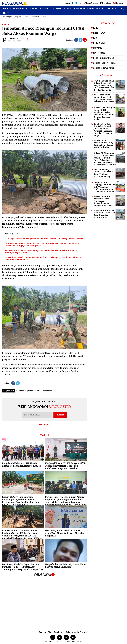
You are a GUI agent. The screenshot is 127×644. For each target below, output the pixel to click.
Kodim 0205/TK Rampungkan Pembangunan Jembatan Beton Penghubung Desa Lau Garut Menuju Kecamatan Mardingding (21, 501)
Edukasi (101, 8)
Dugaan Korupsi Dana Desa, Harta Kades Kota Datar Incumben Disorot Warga (104, 214)
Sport (44, 17)
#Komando (47, 391)
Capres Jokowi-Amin (103, 68)
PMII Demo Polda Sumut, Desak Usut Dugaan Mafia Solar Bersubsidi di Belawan (104, 98)
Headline (18, 8)
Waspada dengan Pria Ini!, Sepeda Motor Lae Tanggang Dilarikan (66, 566)
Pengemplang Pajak (102, 58)
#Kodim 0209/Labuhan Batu (28, 391)
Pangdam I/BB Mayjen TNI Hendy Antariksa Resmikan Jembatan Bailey (22, 465)
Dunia (68, 8)
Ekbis (90, 8)
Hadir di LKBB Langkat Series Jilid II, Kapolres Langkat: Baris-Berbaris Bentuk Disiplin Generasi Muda (104, 113)
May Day (96, 48)
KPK (94, 28)
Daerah (57, 8)
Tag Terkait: (8, 391)
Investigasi (8, 17)
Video (112, 8)
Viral (26, 17)
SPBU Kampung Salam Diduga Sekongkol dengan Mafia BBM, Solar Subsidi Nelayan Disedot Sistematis (104, 86)
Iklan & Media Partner (76, 632)
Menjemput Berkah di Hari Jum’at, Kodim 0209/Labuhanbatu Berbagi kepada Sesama (44, 239)
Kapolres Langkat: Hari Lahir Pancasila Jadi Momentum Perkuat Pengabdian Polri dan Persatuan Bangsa (103, 130)
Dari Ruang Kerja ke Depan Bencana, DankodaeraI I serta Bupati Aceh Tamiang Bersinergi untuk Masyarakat (23, 567)
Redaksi (43, 632)
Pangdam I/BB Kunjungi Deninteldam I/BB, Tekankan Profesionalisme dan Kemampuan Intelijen (104, 187)
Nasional (45, 8)
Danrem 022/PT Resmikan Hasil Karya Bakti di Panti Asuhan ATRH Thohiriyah (104, 144)
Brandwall (105, 3)
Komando (79, 8)
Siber (50, 632)
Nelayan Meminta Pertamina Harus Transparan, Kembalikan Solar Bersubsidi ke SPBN (103, 201)
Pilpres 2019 (98, 33)
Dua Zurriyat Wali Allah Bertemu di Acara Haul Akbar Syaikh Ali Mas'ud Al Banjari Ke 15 (65, 533)
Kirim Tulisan (91, 3)
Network (118, 3)
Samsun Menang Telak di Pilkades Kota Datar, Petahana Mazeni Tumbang (104, 173)
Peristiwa (32, 8)
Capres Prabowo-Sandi (103, 63)
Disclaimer (59, 632)
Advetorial (35, 17)
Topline (18, 17)
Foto (6, 13)
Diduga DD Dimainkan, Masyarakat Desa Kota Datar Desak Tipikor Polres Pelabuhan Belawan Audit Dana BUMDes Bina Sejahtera (105, 159)
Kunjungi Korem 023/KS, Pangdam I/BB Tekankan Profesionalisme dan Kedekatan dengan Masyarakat (65, 466)
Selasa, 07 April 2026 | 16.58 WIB (19, 41)
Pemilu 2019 (98, 43)
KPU (94, 38)
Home (7, 8)
